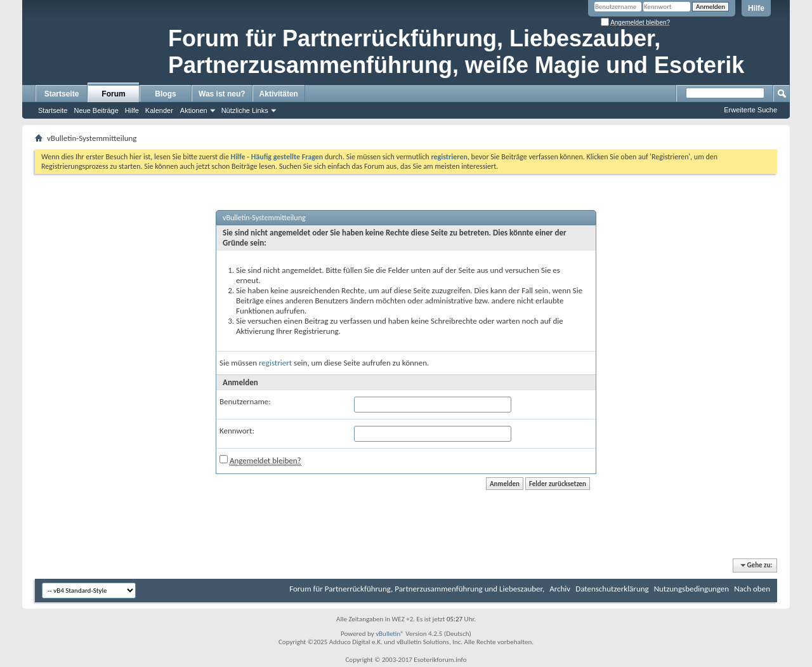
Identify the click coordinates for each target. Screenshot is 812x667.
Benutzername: (245, 401)
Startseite (62, 94)
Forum (113, 94)
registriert (275, 363)
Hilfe (756, 8)
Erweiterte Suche (750, 110)
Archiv (560, 589)
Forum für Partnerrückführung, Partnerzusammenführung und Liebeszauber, (417, 589)
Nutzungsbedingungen (692, 589)
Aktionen (194, 110)
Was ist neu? (222, 94)
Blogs (165, 94)
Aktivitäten (279, 94)
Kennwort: (237, 431)
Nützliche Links (245, 110)
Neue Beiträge (96, 110)
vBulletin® (390, 634)
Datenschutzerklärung (612, 589)
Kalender (159, 110)
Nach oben (752, 589)
